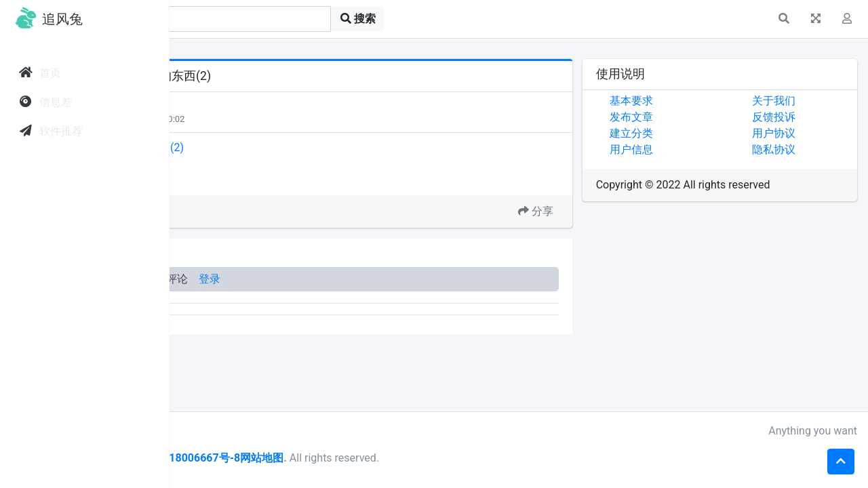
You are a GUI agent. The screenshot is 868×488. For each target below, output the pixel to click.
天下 (232, 106)
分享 (592, 211)
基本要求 (688, 101)
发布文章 (688, 117)
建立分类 (688, 133)
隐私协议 (802, 149)
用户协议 (802, 133)
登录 (378, 279)
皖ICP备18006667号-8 (353, 458)
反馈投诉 (802, 117)
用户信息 (688, 149)
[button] (784, 19)
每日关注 (239, 119)
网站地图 (431, 458)
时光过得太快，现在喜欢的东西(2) (270, 147)
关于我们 (802, 101)
